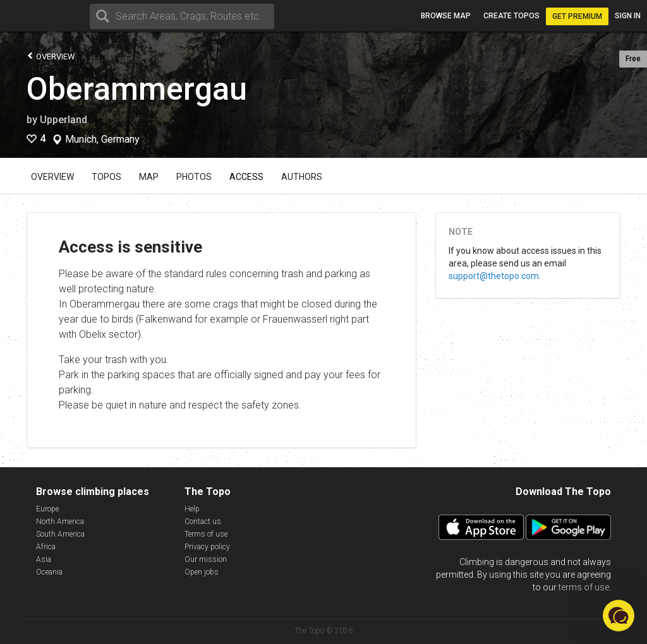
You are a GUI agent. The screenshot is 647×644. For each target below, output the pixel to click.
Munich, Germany (102, 140)
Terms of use (206, 534)
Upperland (63, 120)
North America (60, 522)
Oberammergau (137, 89)
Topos (106, 177)
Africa (46, 547)
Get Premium (577, 16)
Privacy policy (207, 547)
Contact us (203, 522)
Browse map (446, 16)
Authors (302, 177)
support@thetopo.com (494, 276)
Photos (194, 177)
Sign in (628, 16)
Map (149, 177)
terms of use (584, 587)
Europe (47, 509)
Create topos (511, 16)
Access (246, 177)
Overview (51, 56)
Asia (44, 559)
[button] (619, 616)
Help (192, 509)
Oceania (49, 572)
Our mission (206, 559)
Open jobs (202, 572)
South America (60, 534)
